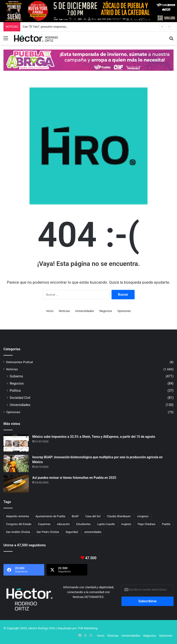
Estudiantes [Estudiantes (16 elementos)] (84, 524)
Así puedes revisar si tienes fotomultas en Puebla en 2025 (74, 478)
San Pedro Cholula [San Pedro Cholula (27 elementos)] (48, 532)
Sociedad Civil (20, 398)
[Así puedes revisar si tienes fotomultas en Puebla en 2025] (16, 484)
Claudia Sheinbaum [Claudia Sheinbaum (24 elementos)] (119, 516)
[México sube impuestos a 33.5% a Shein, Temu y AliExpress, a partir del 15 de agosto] (16, 443)
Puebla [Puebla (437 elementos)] (166, 524)
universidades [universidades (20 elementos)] (93, 532)
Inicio (50, 311)
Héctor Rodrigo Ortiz (42, 628)
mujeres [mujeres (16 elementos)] (126, 524)
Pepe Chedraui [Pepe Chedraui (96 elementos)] (146, 524)
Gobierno (16, 376)
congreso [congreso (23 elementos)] (143, 516)
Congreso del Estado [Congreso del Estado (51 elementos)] (19, 524)
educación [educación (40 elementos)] (63, 524)
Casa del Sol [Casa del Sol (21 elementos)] (93, 516)
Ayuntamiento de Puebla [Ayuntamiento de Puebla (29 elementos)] (50, 516)
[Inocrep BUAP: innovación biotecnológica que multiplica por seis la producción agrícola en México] (16, 463)
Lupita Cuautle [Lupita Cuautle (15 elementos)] (106, 524)
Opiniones (124, 311)
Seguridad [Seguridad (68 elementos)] (72, 532)
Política (15, 391)
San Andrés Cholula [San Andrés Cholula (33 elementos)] (18, 532)
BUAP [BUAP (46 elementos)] (75, 516)
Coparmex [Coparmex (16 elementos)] (44, 524)
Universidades (85, 311)
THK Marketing (87, 628)
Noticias (64, 311)
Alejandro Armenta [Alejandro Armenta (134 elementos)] (18, 516)
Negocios (106, 311)
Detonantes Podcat (20, 362)
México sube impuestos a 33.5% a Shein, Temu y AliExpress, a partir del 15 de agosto (94, 437)
